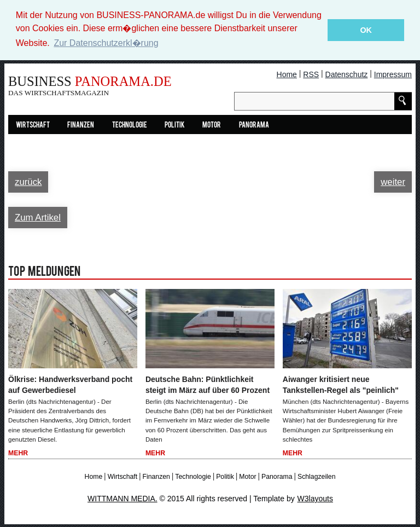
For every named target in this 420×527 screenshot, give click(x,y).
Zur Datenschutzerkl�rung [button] (106, 43)
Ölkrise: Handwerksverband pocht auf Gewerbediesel (70, 385)
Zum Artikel (38, 218)
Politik (175, 126)
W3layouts (315, 499)
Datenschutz (347, 74)
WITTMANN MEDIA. (122, 499)
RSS (311, 74)
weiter (393, 182)
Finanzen (81, 126)
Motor (212, 126)
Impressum (393, 74)
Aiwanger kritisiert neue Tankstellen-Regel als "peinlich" (341, 385)
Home (287, 74)
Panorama (254, 126)
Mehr (18, 453)
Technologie (130, 126)
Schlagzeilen (316, 477)
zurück (28, 182)
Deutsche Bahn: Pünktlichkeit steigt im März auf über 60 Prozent (208, 385)
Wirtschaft (33, 126)
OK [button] (366, 30)
